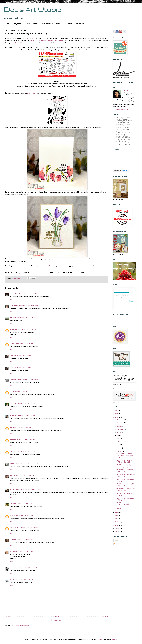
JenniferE (13, 452)
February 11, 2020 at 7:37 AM (26, 452)
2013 (117, 531)
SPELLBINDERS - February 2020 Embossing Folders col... (125, 456)
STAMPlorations (28, 38)
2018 (117, 516)
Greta (12, 540)
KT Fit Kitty (14, 294)
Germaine (13, 440)
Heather (13, 476)
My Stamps (19, 24)
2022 (117, 411)
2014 (117, 528)
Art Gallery (68, 24)
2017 (117, 519)
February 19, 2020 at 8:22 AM (24, 580)
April (118, 445)
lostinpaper (14, 416)
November (120, 423)
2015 (117, 525)
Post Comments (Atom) (21, 625)
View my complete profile (121, 109)
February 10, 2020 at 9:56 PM (22, 428)
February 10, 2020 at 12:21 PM (26, 318)
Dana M (12, 516)
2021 (117, 414)
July (118, 436)
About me (80, 24)
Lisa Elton (13, 404)
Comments (118, 544)
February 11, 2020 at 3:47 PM (32, 490)
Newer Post (9, 617)
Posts (116, 540)
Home (8, 24)
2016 (117, 522)
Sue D (12, 392)
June (118, 439)
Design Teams (33, 24)
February (120, 451)
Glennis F (13, 318)
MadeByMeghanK (16, 380)
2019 (117, 513)
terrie (12, 504)
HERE (49, 266)
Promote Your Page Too (118, 322)
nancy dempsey (15, 330)
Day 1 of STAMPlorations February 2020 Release (47, 41)
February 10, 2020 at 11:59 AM (27, 294)
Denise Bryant (15, 528)
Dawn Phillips (14, 306)
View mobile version (57, 620)
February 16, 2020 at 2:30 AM (24, 552)
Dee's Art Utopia (33, 9)
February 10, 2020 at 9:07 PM (27, 416)
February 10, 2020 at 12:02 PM (29, 306)
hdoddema (100, 639)
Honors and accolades (51, 24)
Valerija (12, 552)
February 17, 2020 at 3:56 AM (28, 568)
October (120, 426)
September (120, 429)
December (120, 420)
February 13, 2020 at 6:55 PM (23, 540)
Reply (12, 299)
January (119, 509)
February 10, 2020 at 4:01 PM (26, 344)
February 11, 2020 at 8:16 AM (29, 464)
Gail (11, 428)
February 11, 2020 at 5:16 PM (23, 504)
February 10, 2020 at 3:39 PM (30, 330)
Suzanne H (13, 344)
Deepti (126, 91)
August (119, 432)
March (119, 448)
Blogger (114, 639)
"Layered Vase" (20, 43)
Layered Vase (32, 93)
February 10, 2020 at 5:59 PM (22, 356)
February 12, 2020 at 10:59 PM (29, 528)
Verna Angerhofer (16, 490)
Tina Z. (12, 580)
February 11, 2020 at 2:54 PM (25, 476)
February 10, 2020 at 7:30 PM (23, 392)
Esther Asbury (15, 464)
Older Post (105, 617)
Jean (11, 356)
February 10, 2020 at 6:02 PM (31, 380)
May (118, 442)
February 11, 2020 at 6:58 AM (26, 440)
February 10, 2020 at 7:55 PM (26, 404)
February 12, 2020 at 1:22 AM (24, 516)
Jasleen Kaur (14, 568)
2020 (117, 417)
